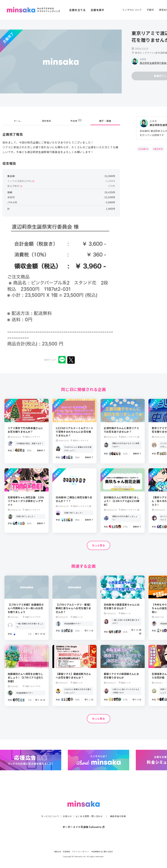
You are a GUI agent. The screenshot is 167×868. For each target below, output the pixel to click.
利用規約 (67, 851)
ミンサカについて (132, 10)
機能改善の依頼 (120, 810)
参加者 (76, 121)
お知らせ (66, 810)
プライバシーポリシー (81, 851)
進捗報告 (47, 121)
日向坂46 (144, 149)
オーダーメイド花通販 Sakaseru (83, 820)
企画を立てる (77, 10)
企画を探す (98, 10)
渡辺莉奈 (159, 149)
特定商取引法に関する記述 (102, 851)
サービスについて (48, 810)
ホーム (17, 121)
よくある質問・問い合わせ (90, 810)
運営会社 (58, 851)
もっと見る (99, 545)
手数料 (150, 10)
